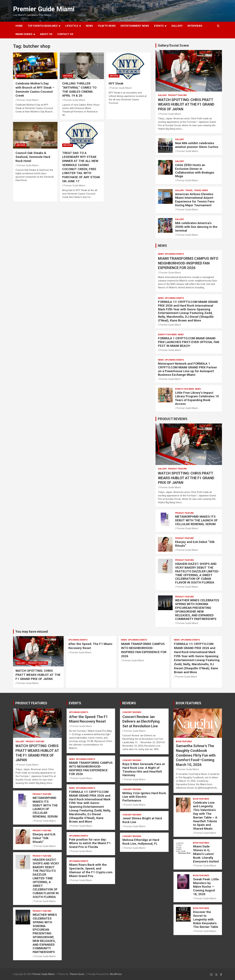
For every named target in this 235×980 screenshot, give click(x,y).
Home (19, 26)
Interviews (195, 26)
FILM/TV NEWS (107, 26)
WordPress (116, 974)
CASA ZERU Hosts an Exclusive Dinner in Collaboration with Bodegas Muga (195, 171)
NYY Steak (116, 83)
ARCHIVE (21, 76)
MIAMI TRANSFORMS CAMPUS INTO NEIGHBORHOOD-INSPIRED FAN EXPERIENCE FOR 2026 (188, 263)
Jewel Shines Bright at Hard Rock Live (142, 820)
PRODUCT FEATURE (177, 95)
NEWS (89, 26)
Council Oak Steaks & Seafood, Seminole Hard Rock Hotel (33, 157)
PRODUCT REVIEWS (173, 419)
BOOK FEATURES (188, 703)
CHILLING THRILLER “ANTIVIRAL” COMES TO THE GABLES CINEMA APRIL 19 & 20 (79, 89)
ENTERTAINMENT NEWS (135, 26)
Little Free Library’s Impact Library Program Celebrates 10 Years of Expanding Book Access (197, 398)
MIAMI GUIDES (24, 34)
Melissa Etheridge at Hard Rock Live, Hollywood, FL (141, 842)
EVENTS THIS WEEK (167, 335)
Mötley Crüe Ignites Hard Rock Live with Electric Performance (144, 797)
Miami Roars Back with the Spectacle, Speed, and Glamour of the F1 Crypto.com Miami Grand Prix (91, 870)
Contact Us (65, 34)
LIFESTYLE (72, 26)
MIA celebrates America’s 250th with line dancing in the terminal (196, 227)
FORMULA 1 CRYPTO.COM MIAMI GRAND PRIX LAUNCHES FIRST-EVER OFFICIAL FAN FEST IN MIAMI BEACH (189, 342)
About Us (46, 34)
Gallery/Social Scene (173, 45)
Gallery (162, 95)
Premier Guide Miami (44, 9)
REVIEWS (129, 703)
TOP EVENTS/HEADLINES (43, 26)
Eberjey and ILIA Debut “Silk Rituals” (195, 544)
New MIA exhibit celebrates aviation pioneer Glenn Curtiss (197, 145)
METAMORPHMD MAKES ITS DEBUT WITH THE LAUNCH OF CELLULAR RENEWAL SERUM (196, 520)
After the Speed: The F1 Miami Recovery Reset (90, 646)
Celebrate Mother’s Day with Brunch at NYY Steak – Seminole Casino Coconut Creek (35, 89)
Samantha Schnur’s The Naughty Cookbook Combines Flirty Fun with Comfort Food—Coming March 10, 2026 (196, 755)
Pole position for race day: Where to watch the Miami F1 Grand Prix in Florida (90, 843)
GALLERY (177, 26)
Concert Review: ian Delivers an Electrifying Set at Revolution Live (141, 721)
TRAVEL (189, 190)
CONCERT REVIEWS (132, 712)
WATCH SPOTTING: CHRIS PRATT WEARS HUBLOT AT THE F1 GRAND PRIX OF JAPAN (186, 104)
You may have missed (32, 632)
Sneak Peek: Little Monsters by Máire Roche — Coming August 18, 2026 (206, 887)
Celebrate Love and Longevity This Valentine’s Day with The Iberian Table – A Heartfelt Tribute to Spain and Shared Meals (205, 816)
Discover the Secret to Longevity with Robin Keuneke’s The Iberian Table (206, 919)
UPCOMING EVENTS (174, 254)
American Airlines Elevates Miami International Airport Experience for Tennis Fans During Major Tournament (195, 200)
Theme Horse (77, 974)
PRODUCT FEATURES (31, 703)
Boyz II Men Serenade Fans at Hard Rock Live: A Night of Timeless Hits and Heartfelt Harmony (144, 770)
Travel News (201, 190)
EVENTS (159, 26)
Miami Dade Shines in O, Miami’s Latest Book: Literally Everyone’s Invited (206, 854)
